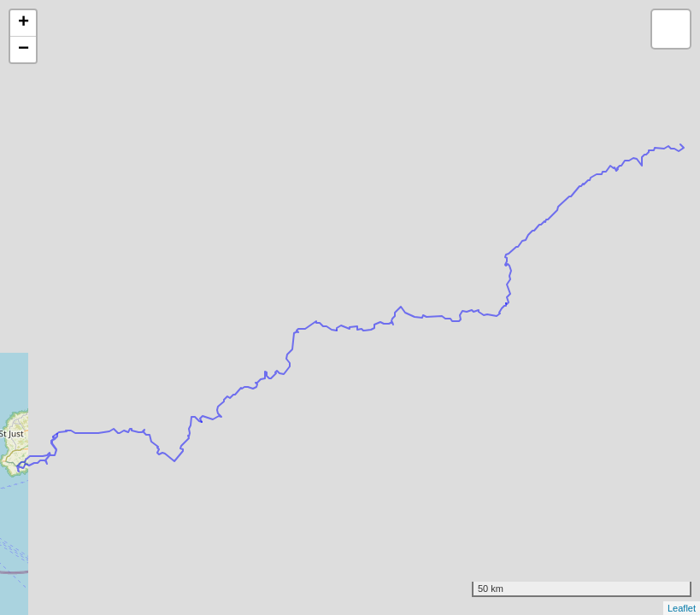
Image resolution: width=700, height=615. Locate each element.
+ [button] (24, 23)
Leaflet (682, 608)
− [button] (24, 50)
